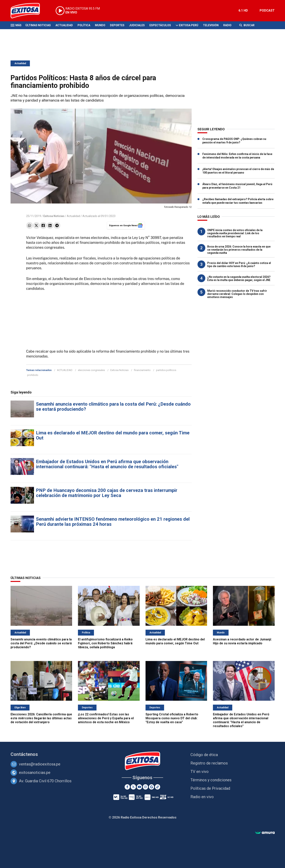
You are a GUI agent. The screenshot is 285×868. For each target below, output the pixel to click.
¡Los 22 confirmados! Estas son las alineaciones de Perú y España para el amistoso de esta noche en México (106, 718)
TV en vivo (200, 772)
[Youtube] (139, 787)
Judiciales (137, 25)
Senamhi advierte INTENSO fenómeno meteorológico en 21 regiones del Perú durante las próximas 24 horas (113, 522)
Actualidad (64, 25)
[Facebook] (127, 787)
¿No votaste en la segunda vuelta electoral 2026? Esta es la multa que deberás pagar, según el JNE (239, 278)
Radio (227, 25)
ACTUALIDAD (65, 370)
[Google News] (151, 787)
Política (84, 25)
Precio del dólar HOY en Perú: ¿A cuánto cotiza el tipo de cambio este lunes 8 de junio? (239, 265)
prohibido (33, 375)
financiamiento (142, 370)
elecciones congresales (91, 370)
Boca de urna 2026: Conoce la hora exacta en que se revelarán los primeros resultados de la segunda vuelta (239, 250)
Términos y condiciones (211, 780)
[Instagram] (145, 787)
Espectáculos (160, 25)
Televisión (211, 25)
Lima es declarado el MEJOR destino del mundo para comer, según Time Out (113, 435)
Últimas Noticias (38, 25)
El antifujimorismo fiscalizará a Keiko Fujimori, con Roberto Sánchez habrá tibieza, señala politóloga (105, 643)
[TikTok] (158, 787)
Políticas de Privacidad (210, 788)
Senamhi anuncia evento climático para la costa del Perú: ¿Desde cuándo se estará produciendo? (113, 407)
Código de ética (204, 755)
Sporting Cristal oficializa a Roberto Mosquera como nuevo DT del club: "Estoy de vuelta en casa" (172, 718)
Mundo (100, 25)
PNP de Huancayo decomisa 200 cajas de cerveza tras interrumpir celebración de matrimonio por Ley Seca (107, 493)
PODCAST (267, 10)
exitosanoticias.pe (35, 773)
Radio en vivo (202, 797)
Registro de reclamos (209, 763)
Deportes (117, 25)
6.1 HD (243, 10)
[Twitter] (133, 787)
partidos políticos (166, 370)
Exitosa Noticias (119, 370)
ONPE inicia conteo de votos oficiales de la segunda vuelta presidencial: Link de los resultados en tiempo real (235, 233)
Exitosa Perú (189, 25)
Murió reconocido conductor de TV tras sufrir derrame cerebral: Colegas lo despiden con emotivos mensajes (237, 294)
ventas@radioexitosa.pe (40, 764)
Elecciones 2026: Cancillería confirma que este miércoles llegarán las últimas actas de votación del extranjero (41, 718)
